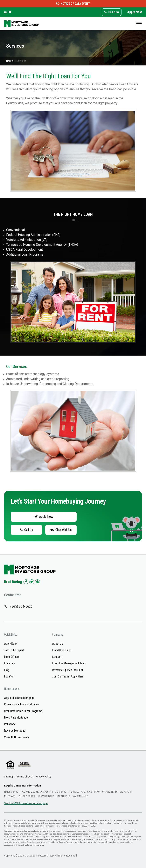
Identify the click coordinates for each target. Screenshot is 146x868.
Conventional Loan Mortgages (22, 704)
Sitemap (9, 777)
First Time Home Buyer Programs (23, 711)
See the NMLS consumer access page (26, 803)
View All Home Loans (17, 737)
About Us (58, 644)
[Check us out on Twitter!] (32, 582)
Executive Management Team (69, 663)
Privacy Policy (43, 777)
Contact (57, 657)
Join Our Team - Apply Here (68, 676)
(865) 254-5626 (21, 606)
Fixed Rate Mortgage (16, 718)
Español (9, 676)
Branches (10, 663)
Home (10, 61)
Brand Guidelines (62, 650)
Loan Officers (12, 657)
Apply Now (135, 12)
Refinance (10, 724)
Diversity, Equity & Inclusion (68, 670)
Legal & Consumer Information (22, 786)
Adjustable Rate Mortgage (19, 698)
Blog (7, 670)
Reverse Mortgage (15, 731)
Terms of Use (25, 777)
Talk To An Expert (14, 650)
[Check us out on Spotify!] (37, 582)
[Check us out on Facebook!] (26, 582)
